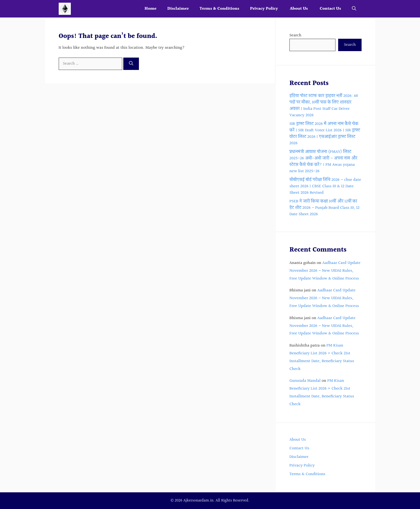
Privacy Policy (265, 9)
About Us (299, 9)
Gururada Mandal (305, 381)
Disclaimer (178, 9)
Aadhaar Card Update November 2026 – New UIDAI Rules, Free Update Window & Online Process (325, 271)
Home (151, 9)
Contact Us (330, 9)
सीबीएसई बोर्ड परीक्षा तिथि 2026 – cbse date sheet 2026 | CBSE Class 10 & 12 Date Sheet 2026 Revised (325, 186)
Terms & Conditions (219, 9)
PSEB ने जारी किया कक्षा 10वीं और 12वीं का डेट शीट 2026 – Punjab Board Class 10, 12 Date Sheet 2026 (324, 208)
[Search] (131, 64)
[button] (354, 9)
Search (295, 35)
